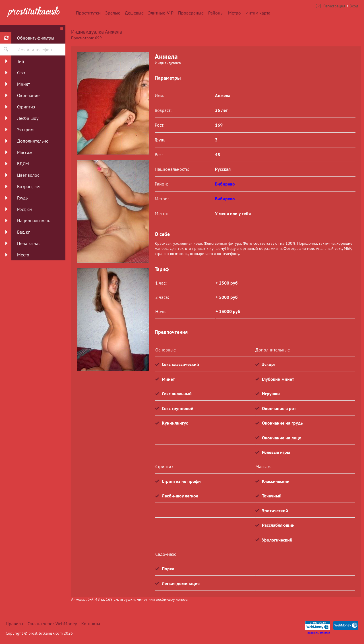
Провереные (191, 13)
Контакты (91, 624)
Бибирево (225, 184)
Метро (234, 13)
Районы (216, 13)
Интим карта (258, 13)
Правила (14, 624)
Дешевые (134, 13)
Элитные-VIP (161, 13)
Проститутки (88, 13)
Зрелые (113, 13)
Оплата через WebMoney (52, 624)
